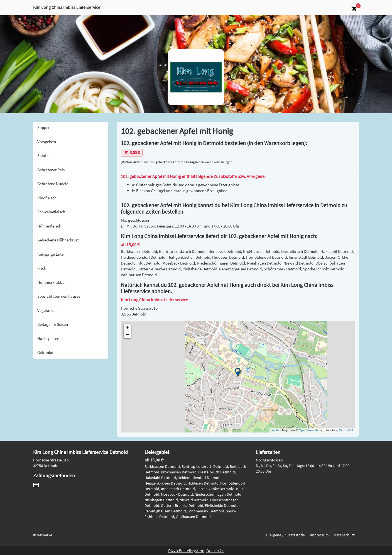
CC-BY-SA (346, 430)
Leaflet (275, 430)
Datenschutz (344, 535)
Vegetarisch (47, 310)
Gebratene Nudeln (53, 184)
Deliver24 (215, 551)
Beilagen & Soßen (53, 324)
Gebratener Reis (51, 170)
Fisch (42, 268)
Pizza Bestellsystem (186, 551)
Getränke (45, 352)
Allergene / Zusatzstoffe (285, 535)
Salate (43, 156)
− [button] (127, 335)
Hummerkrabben (52, 282)
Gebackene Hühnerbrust (58, 240)
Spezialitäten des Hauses (59, 296)
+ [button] (127, 327)
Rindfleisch (47, 198)
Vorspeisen (47, 142)
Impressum (319, 535)
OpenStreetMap (310, 430)
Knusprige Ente (50, 254)
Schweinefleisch (51, 212)
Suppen (44, 127)
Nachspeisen (48, 338)
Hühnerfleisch (49, 226)
